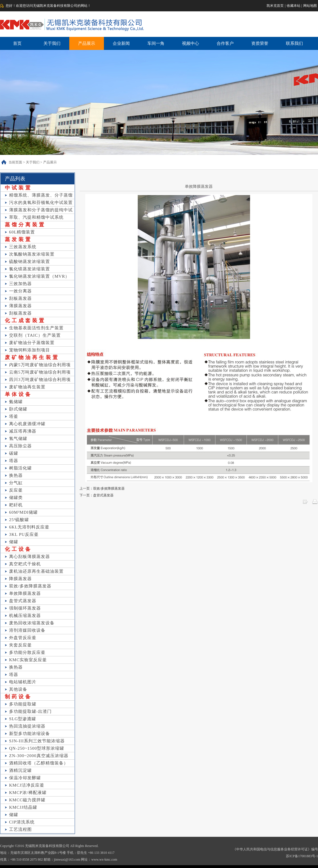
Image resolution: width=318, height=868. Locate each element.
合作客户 (225, 43)
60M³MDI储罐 (23, 512)
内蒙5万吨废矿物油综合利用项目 (40, 365)
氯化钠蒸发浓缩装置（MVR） (39, 276)
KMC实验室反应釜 (28, 660)
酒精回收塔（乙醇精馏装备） (39, 763)
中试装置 (18, 188)
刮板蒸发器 (20, 298)
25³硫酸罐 (19, 520)
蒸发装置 (18, 239)
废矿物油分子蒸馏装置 (32, 343)
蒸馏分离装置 (25, 225)
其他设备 (18, 689)
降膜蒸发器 (20, 579)
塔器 (14, 461)
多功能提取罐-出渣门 (30, 711)
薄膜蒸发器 (20, 306)
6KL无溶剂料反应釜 (29, 527)
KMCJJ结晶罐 (23, 807)
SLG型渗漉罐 (23, 719)
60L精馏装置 (22, 232)
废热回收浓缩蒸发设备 (32, 623)
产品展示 (87, 43)
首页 (17, 43)
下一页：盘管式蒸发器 (97, 495)
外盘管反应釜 (23, 638)
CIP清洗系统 (22, 822)
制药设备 (18, 697)
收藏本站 (294, 6)
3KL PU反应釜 (24, 534)
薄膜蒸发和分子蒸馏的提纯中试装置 (41, 211)
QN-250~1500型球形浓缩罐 (37, 748)
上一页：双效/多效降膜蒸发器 (102, 488)
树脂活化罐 (20, 468)
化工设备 (18, 549)
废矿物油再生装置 (32, 357)
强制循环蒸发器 (25, 608)
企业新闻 (121, 43)
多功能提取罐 (23, 704)
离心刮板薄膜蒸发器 (30, 557)
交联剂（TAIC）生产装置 (35, 335)
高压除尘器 (20, 446)
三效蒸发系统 (23, 247)
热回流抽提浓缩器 (27, 726)
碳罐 (14, 453)
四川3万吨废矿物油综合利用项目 (40, 380)
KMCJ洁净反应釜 (27, 785)
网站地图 (310, 6)
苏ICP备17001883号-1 (302, 856)
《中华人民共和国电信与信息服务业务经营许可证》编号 (275, 849)
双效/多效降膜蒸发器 (30, 586)
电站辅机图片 (23, 682)
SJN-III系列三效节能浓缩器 (37, 741)
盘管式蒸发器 (23, 601)
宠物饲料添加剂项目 (30, 350)
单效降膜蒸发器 (25, 593)
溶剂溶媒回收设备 (27, 630)
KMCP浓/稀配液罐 (28, 793)
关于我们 (52, 43)
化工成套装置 (25, 321)
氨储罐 (16, 402)
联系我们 (294, 43)
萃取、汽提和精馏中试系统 (36, 217)
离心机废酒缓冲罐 (27, 424)
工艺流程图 (20, 829)
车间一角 (156, 43)
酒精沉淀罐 (20, 770)
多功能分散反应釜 (27, 652)
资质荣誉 (260, 43)
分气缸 (16, 483)
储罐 (14, 542)
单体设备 (18, 394)
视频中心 (191, 43)
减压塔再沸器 (23, 431)
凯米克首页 (275, 6)
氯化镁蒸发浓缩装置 (30, 269)
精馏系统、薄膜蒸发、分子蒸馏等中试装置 (41, 196)
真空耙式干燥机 (25, 564)
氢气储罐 (18, 439)
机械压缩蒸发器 (25, 616)
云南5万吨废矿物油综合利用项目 (40, 373)
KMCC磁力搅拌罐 (27, 800)
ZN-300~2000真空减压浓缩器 (39, 756)
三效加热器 (20, 284)
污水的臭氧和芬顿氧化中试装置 (41, 203)
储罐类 (16, 498)
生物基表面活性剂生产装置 (36, 328)
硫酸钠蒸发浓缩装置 (30, 262)
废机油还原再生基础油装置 (36, 571)
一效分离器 (20, 291)
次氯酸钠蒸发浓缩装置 (32, 254)
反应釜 (16, 490)
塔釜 (14, 416)
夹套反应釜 (20, 645)
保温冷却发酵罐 (25, 778)
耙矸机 (16, 505)
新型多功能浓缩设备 (30, 734)
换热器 (16, 475)
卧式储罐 (18, 409)
